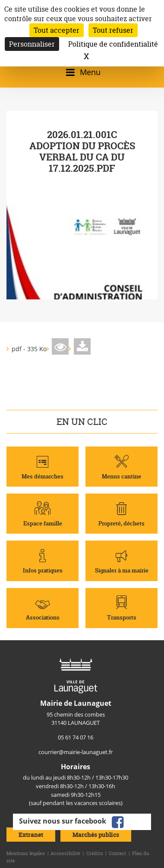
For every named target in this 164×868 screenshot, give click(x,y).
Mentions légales (26, 853)
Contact (117, 853)
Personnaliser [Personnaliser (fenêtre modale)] (32, 44)
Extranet (31, 835)
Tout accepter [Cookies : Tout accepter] (57, 30)
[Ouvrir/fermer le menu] (82, 72)
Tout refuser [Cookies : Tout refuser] (113, 30)
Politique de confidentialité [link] (113, 44)
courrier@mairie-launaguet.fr (76, 752)
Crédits (95, 853)
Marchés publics (96, 835)
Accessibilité (65, 853)
